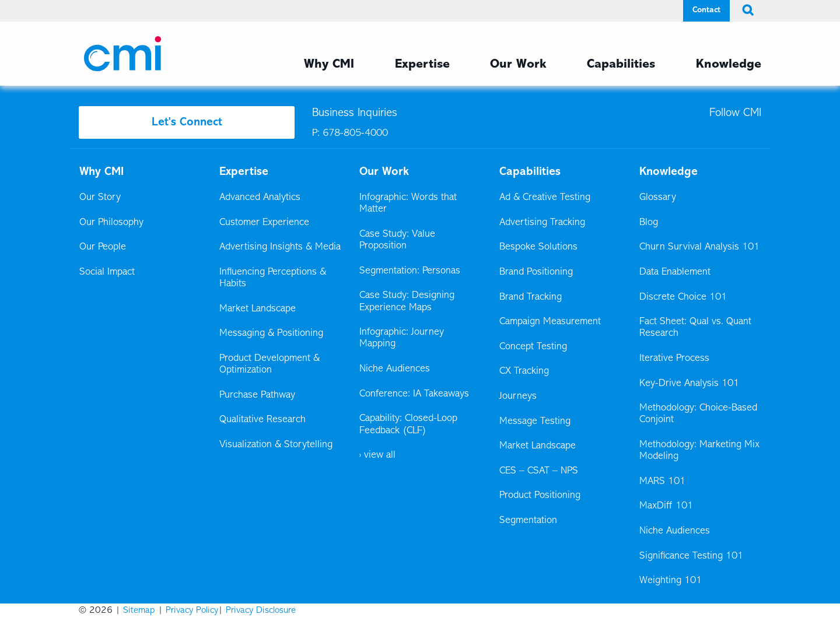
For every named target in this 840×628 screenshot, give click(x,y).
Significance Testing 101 (691, 556)
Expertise (244, 172)
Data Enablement (675, 272)
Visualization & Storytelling (276, 445)
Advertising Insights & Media (280, 247)
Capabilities (530, 172)
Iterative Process (674, 359)
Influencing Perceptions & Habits (273, 278)
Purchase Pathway (257, 395)
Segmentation (528, 521)
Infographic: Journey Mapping (402, 338)
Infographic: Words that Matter (408, 204)
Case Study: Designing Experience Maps (407, 301)
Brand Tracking (531, 297)
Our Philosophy (111, 223)
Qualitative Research (262, 420)
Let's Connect (187, 122)
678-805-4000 (355, 134)
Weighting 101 (671, 581)
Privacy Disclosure (261, 611)
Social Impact (107, 272)
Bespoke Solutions (538, 247)
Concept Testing (533, 347)
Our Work (518, 65)
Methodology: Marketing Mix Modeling (699, 451)
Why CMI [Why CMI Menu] (329, 65)
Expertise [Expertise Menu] (422, 65)
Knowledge (668, 172)
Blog (649, 223)
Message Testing (535, 422)
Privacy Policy (192, 611)
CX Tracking (525, 371)
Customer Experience (264, 223)
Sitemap (139, 611)
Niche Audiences (395, 369)
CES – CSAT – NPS (539, 471)
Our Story (100, 198)
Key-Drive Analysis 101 (689, 384)
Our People (103, 247)
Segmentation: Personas (410, 271)
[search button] (745, 10)
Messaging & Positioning (271, 334)
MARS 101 (662, 482)
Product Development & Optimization (269, 364)
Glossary (658, 198)
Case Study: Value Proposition (397, 240)
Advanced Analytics (260, 198)
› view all (377, 455)
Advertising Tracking (542, 223)
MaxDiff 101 (666, 506)
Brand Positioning (536, 272)
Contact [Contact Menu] (706, 10)
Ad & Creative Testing (545, 198)
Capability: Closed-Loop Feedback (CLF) (408, 424)
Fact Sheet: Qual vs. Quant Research (695, 328)
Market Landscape (258, 309)
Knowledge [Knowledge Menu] (729, 65)
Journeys (519, 397)
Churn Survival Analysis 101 (699, 247)
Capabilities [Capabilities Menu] (621, 65)
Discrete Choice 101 (683, 297)
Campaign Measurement (551, 322)
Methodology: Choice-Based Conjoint (698, 414)
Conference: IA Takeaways (414, 394)
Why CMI (101, 172)
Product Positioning (541, 496)
